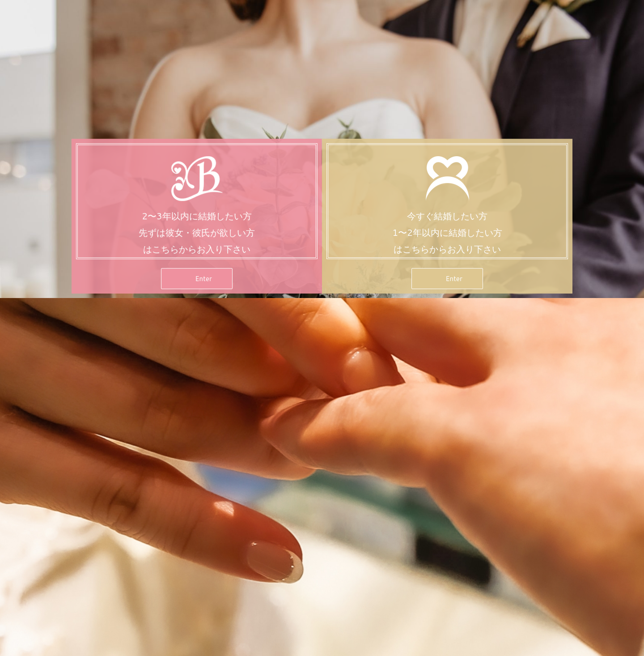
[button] (197, 280)
